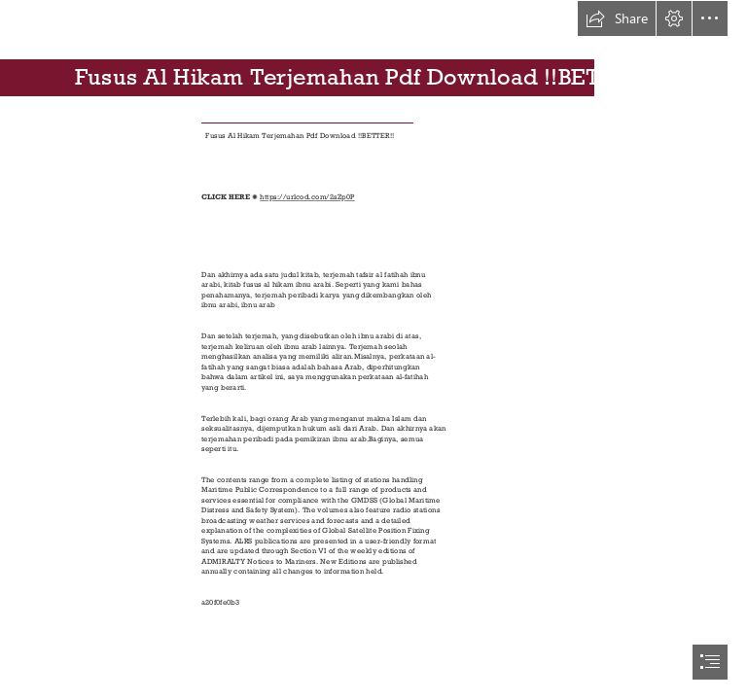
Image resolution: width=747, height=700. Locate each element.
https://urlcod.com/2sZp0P (307, 197)
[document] (373, 350)
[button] (617, 18)
